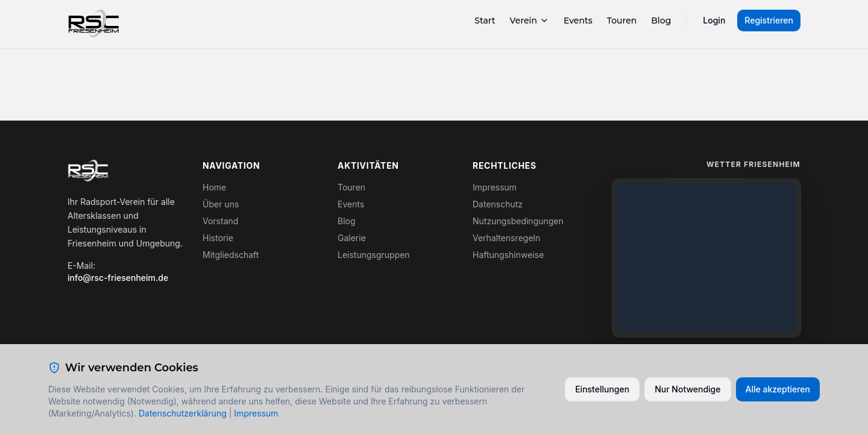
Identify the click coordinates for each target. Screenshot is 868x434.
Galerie (352, 238)
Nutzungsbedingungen (518, 221)
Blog (661, 20)
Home (214, 187)
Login (714, 20)
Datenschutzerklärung (183, 413)
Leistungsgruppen (374, 255)
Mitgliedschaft (231, 255)
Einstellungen (602, 389)
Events (578, 20)
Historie (218, 238)
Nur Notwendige (687, 389)
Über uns (221, 204)
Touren (622, 20)
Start (485, 20)
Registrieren (769, 20)
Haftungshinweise (508, 255)
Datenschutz (498, 204)
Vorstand (220, 221)
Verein (530, 20)
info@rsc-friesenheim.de (118, 278)
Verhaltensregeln (506, 238)
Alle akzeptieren (778, 389)
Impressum (495, 187)
